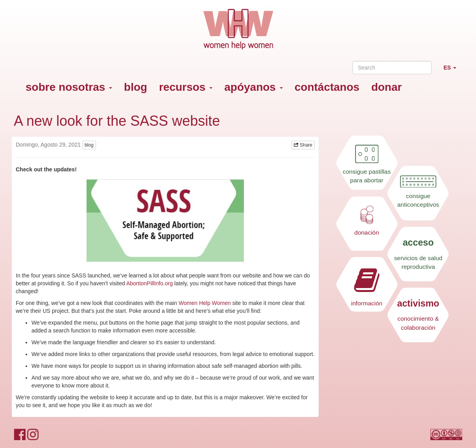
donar (387, 87)
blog (136, 87)
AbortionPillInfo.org (149, 283)
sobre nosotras (69, 87)
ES (453, 71)
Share (303, 145)
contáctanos (327, 87)
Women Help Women (205, 303)
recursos (186, 87)
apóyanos (253, 87)
